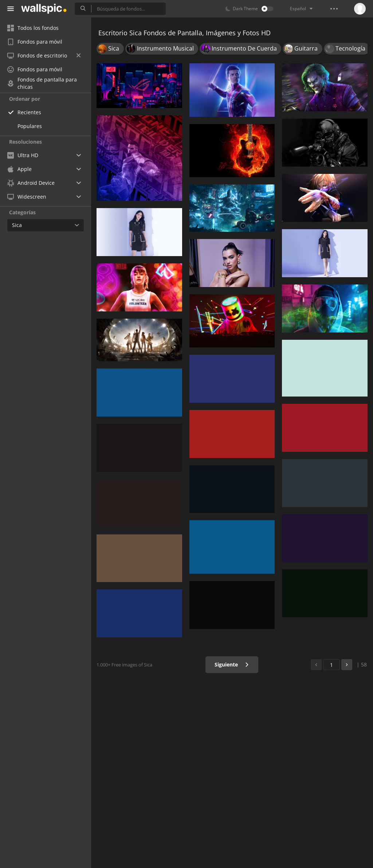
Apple (19, 169)
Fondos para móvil (35, 42)
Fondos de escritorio (44, 55)
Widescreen (27, 197)
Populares (30, 126)
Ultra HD (23, 155)
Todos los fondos (33, 28)
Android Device (31, 183)
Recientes (29, 112)
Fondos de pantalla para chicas (42, 83)
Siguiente (232, 664)
